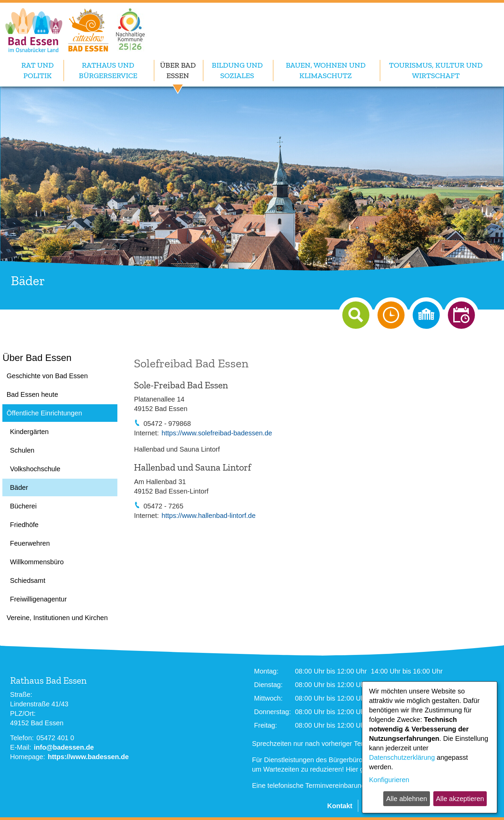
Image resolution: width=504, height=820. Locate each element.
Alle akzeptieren (460, 799)
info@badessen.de (64, 747)
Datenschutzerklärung (402, 757)
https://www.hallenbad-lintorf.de (209, 516)
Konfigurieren (389, 780)
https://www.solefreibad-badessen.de (217, 433)
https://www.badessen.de (88, 757)
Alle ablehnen (406, 799)
